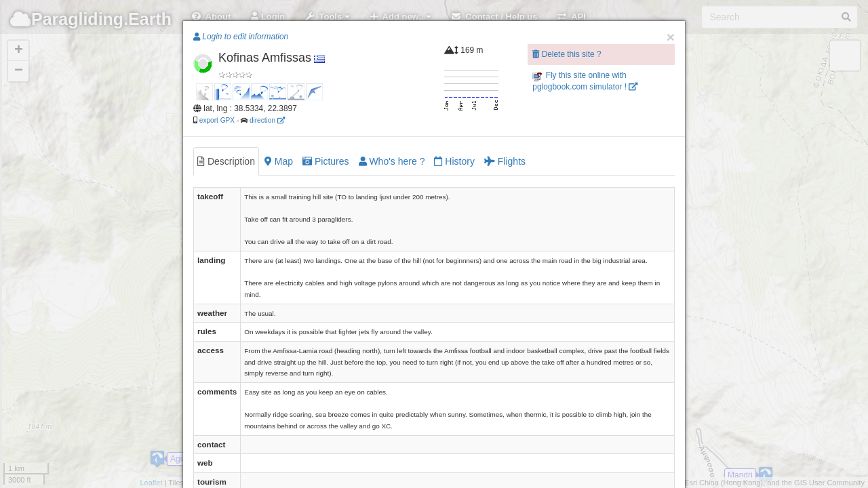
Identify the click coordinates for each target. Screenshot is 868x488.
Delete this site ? (567, 54)
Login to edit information (241, 37)
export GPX (217, 120)
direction (267, 120)
